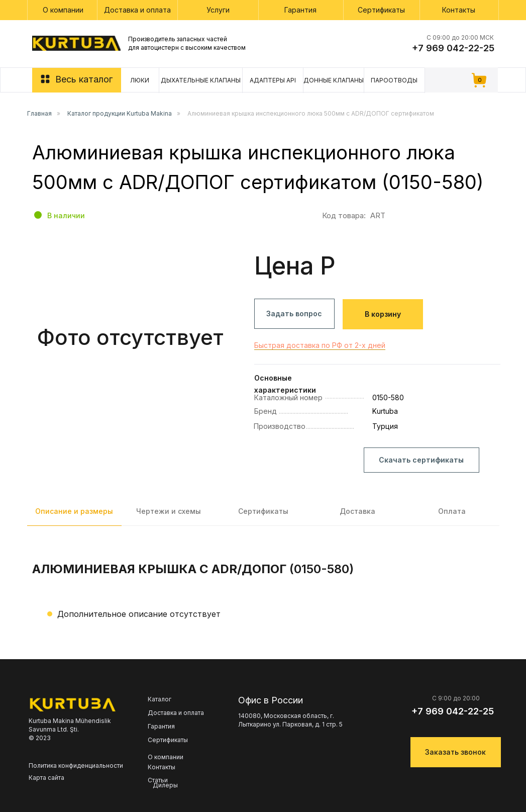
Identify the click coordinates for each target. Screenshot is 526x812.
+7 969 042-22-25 (453, 48)
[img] (76, 43)
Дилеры (165, 785)
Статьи (158, 780)
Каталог (160, 699)
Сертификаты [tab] (263, 511)
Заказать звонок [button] (455, 752)
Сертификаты (381, 10)
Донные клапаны (334, 80)
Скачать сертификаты (421, 460)
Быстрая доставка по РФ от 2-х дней (320, 345)
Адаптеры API (273, 80)
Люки (140, 80)
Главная (39, 113)
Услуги (218, 10)
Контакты (459, 10)
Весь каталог (84, 79)
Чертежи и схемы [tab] (169, 511)
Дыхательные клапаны (201, 80)
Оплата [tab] (452, 511)
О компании (63, 10)
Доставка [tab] (357, 511)
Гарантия (300, 10)
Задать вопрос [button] (294, 313)
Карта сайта (46, 778)
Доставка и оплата (137, 10)
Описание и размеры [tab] (74, 511)
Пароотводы (394, 80)
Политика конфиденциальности (76, 765)
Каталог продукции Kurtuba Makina (120, 113)
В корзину (383, 314)
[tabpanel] (263, 594)
